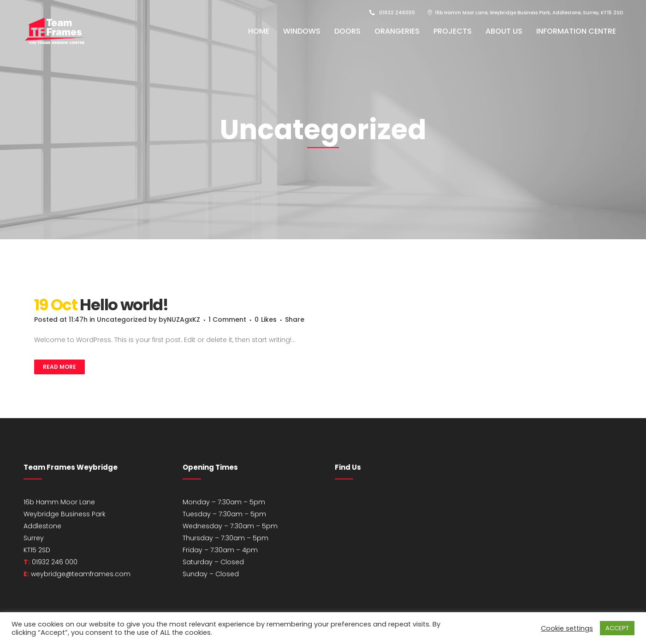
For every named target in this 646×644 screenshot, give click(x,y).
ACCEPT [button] (617, 628)
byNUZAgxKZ (179, 319)
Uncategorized (122, 319)
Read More (59, 367)
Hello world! (124, 305)
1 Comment (227, 319)
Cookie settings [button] (567, 628)
